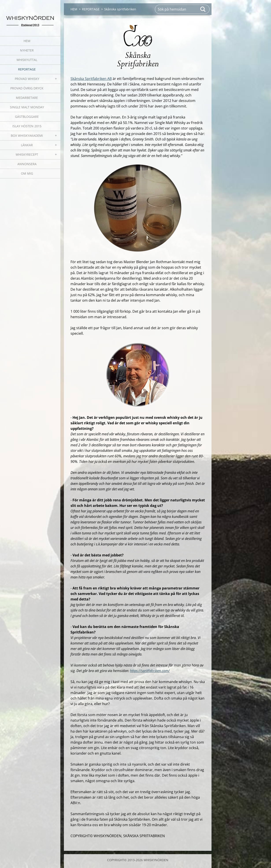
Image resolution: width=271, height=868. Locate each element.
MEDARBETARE (27, 98)
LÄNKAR (27, 145)
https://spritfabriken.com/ (150, 671)
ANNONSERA (27, 164)
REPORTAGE (27, 69)
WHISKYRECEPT (27, 154)
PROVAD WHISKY (27, 79)
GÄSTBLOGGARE (27, 117)
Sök (203, 9)
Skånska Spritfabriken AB (91, 79)
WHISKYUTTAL (27, 60)
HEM (27, 41)
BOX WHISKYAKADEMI (27, 136)
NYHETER (27, 50)
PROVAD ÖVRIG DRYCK (27, 88)
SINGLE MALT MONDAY (27, 107)
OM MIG (27, 173)
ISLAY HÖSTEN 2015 (27, 126)
